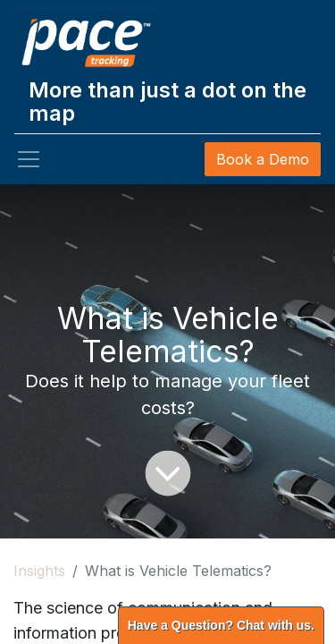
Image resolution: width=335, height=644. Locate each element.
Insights (39, 571)
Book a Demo (263, 159)
